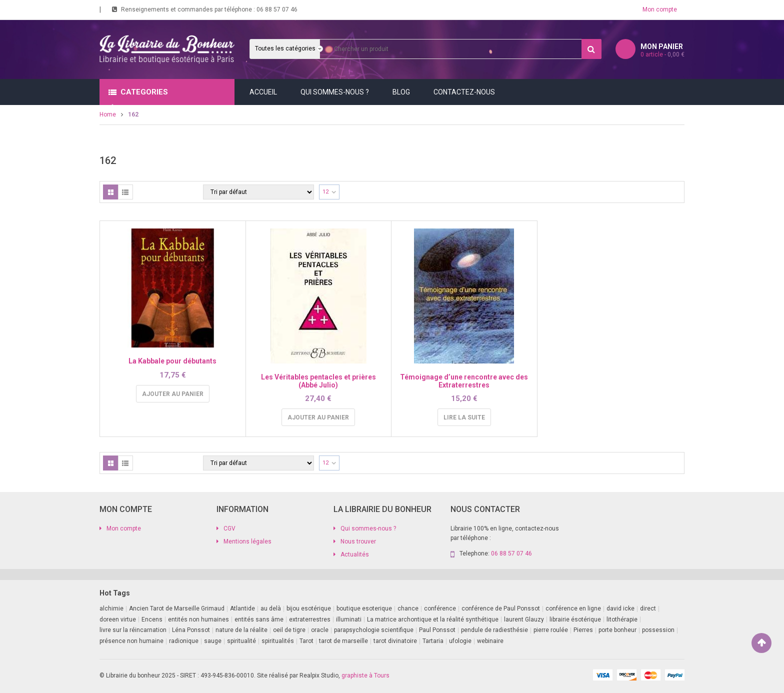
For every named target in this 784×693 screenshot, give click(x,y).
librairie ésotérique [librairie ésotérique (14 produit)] (575, 619)
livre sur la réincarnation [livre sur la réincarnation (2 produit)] (133, 630)
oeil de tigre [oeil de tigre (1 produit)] (289, 630)
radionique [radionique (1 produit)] (184, 641)
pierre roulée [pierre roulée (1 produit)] (551, 630)
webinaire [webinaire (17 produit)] (490, 641)
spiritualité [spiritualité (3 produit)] (241, 641)
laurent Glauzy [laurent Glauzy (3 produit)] (524, 619)
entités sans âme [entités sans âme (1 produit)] (259, 619)
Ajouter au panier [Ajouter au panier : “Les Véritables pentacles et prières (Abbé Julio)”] (318, 417)
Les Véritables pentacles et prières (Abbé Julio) (318, 381)
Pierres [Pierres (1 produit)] (583, 630)
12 (325, 192)
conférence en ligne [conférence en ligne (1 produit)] (573, 608)
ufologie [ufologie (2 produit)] (460, 641)
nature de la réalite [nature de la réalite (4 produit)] (241, 630)
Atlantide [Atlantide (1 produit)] (242, 608)
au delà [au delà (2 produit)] (271, 608)
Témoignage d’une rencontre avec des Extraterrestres (464, 381)
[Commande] (258, 192)
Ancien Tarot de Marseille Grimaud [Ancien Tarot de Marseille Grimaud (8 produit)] (177, 608)
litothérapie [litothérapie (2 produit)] (622, 619)
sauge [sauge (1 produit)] (213, 641)
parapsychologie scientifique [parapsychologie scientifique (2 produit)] (374, 630)
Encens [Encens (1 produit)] (152, 619)
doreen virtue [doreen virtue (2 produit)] (118, 619)
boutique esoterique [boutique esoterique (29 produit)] (364, 608)
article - (662, 54)
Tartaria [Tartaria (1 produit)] (433, 641)
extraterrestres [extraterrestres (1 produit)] (310, 619)
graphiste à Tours (365, 675)
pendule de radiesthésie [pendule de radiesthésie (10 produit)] (494, 630)
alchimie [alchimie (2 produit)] (111, 608)
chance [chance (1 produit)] (408, 608)
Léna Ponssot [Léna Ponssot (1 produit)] (191, 630)
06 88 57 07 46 (277, 9)
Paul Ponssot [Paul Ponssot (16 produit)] (437, 630)
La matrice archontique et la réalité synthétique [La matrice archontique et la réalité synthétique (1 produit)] (433, 619)
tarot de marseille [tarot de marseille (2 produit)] (343, 641)
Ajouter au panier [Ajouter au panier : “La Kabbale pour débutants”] (173, 394)
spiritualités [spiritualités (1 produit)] (278, 641)
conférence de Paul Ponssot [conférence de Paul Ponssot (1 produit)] (501, 608)
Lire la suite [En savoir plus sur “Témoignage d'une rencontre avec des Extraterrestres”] (464, 417)
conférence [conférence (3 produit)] (440, 608)
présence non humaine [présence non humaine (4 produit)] (131, 641)
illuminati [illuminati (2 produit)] (349, 619)
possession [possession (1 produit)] (658, 630)
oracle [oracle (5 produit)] (320, 630)
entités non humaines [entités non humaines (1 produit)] (198, 619)
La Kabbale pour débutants (172, 361)
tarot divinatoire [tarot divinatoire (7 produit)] (395, 641)
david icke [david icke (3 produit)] (620, 608)
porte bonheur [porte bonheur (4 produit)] (617, 630)
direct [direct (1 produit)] (648, 608)
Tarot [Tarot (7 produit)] (306, 641)
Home (108, 114)
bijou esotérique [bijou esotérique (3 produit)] (309, 608)
